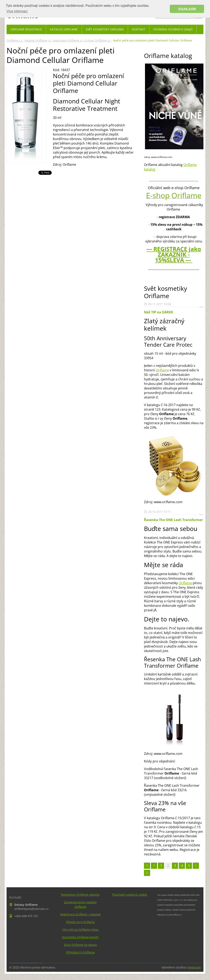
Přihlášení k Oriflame (80, 952)
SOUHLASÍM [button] (187, 9)
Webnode (194, 967)
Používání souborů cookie (130, 895)
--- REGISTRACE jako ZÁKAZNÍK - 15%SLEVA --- (174, 254)
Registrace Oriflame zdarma (80, 895)
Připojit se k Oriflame (80, 922)
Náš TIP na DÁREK (159, 312)
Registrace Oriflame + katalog (80, 914)
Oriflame (162, 370)
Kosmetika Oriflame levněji (80, 937)
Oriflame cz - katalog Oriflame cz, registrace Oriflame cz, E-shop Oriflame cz (59, 40)
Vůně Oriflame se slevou (80, 945)
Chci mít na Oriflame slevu (80, 930)
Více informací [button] (17, 11)
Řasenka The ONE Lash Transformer (173, 520)
